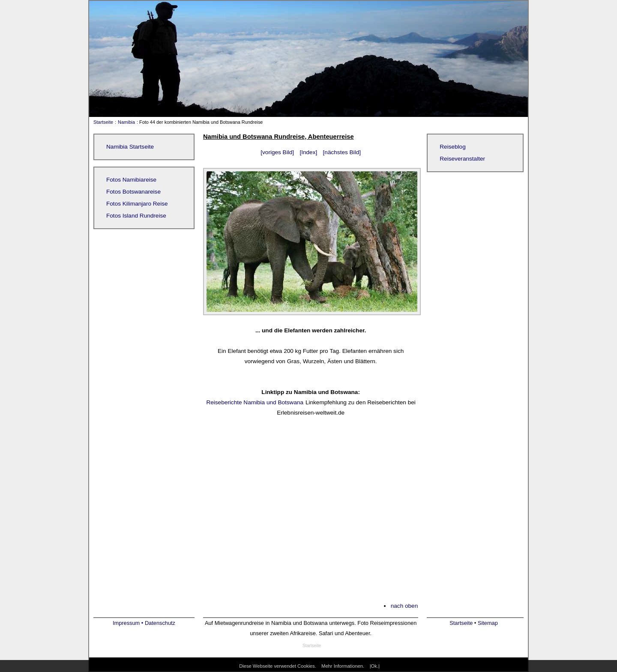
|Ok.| (375, 666)
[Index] (308, 152)
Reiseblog (452, 147)
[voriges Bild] (277, 152)
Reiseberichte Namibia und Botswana (255, 402)
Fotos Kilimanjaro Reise (137, 204)
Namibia (126, 122)
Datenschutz (160, 623)
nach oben (404, 606)
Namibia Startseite (130, 147)
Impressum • (129, 623)
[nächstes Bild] (342, 152)
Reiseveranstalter (462, 159)
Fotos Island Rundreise (136, 216)
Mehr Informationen (342, 666)
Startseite (101, 122)
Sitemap (488, 623)
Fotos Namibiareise (131, 180)
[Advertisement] (311, 515)
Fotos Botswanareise (133, 192)
